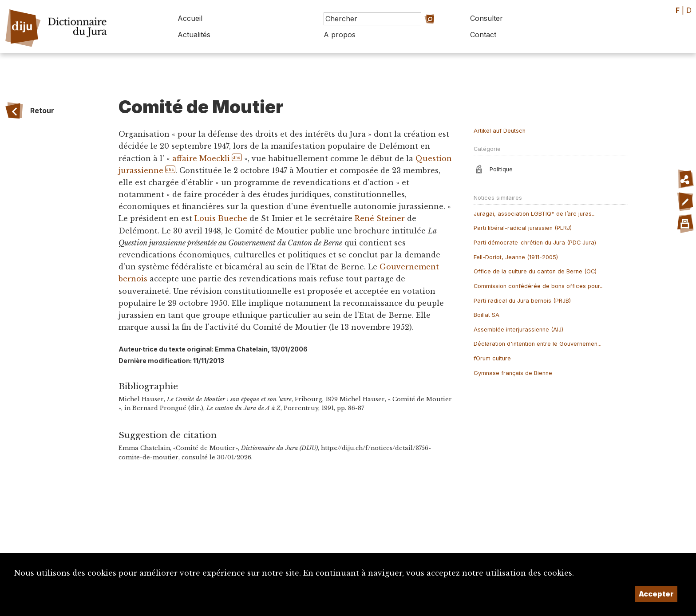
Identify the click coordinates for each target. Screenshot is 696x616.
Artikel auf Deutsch (500, 131)
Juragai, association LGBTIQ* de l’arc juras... (535, 214)
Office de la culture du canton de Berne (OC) (535, 271)
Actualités (194, 35)
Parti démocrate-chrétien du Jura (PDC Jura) (535, 243)
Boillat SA (486, 315)
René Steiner (380, 218)
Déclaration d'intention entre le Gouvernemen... (538, 344)
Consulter (486, 18)
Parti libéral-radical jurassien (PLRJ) (523, 228)
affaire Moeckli (201, 158)
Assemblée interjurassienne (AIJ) (518, 330)
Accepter (656, 594)
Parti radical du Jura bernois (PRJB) (522, 301)
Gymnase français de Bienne (513, 373)
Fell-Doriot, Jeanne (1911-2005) (516, 257)
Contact (483, 35)
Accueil (190, 18)
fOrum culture (492, 358)
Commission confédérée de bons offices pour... (539, 286)
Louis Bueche (221, 218)
